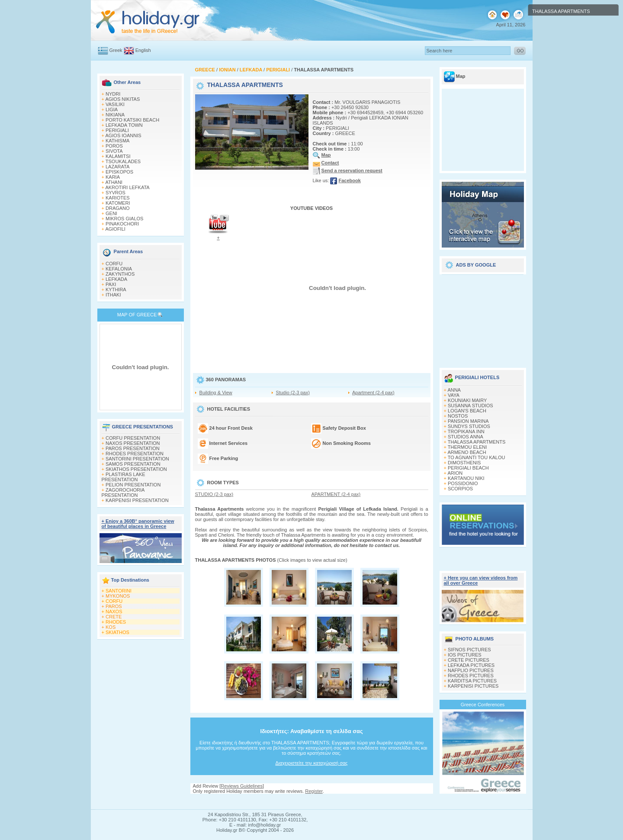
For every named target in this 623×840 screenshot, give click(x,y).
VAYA (454, 395)
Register (314, 791)
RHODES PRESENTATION (135, 454)
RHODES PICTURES (471, 676)
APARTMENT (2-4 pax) (336, 494)
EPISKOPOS (119, 172)
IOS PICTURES (465, 655)
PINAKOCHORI (122, 224)
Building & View (216, 393)
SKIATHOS (117, 632)
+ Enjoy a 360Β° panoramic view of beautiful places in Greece (138, 524)
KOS (111, 627)
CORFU (114, 264)
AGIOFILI (115, 229)
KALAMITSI (118, 156)
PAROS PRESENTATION (133, 448)
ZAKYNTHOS (120, 274)
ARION (455, 473)
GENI (111, 213)
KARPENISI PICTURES (473, 686)
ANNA (454, 390)
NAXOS (114, 611)
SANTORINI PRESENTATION (137, 459)
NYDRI (113, 94)
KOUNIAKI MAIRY (467, 400)
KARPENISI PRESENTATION (137, 500)
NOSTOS (458, 416)
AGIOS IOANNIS (123, 135)
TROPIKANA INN (466, 431)
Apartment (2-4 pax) (373, 393)
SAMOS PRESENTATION (133, 464)
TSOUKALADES (123, 161)
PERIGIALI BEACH (468, 468)
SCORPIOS (460, 489)
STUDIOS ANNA (466, 437)
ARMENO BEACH (467, 452)
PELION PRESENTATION (133, 485)
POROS (114, 146)
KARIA (113, 177)
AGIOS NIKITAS (122, 99)
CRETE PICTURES (469, 660)
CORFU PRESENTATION (133, 438)
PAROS (114, 606)
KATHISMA (117, 141)
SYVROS (116, 193)
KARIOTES (118, 198)
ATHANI (114, 182)
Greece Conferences (483, 705)
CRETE (114, 617)
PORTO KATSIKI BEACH (132, 120)
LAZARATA (117, 167)
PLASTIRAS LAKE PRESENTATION (124, 477)
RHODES (116, 622)
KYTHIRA (116, 290)
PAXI (111, 284)
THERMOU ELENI (467, 447)
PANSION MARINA (468, 421)
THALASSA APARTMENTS (477, 442)
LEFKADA (116, 279)
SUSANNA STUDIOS (470, 406)
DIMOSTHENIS (464, 463)
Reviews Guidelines (242, 786)
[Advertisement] (483, 318)
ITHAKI (113, 295)
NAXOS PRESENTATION (133, 443)
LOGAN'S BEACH (467, 411)
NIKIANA (115, 115)
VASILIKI (115, 104)
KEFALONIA (119, 269)
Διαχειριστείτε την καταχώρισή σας (311, 763)
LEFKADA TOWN (124, 125)
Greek (116, 50)
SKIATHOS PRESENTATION (136, 469)
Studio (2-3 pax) (293, 393)
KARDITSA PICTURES (472, 681)
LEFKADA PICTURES (471, 665)
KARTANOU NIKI (466, 478)
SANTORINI (119, 591)
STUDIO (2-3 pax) (214, 494)
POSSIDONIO (463, 483)
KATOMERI (118, 203)
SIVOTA (114, 151)
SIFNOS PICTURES (469, 650)
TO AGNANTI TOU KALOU (477, 457)
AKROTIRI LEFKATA (127, 187)
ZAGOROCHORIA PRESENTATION (123, 492)
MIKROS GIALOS (124, 219)
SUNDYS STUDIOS (469, 426)
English (143, 50)
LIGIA (112, 109)
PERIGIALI (117, 130)
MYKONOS (118, 596)
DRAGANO (118, 208)
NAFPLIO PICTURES (471, 670)
